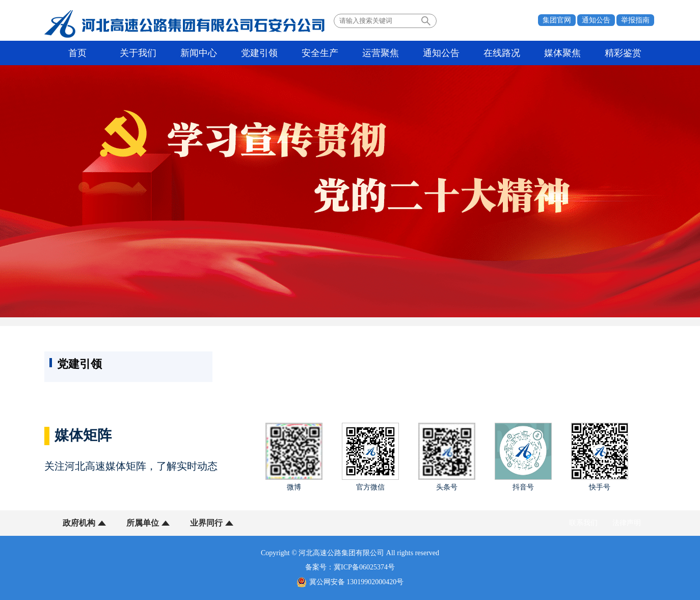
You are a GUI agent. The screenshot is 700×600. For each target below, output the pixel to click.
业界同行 (206, 523)
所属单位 (143, 523)
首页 (77, 53)
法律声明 (627, 523)
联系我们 (583, 523)
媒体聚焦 (562, 53)
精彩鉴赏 (623, 53)
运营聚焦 (381, 53)
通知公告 (596, 20)
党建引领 (259, 53)
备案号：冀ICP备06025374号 (350, 567)
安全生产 (320, 53)
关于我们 (138, 53)
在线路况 (502, 53)
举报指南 (635, 20)
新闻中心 (199, 53)
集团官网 (557, 20)
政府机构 (79, 523)
